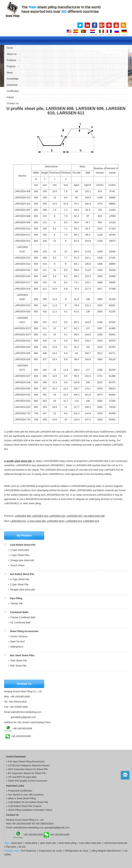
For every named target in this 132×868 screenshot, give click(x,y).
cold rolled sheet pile (90, 843)
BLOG (22, 847)
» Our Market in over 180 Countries (25, 795)
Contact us (13, 103)
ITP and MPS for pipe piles (22, 777)
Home (10, 48)
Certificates (13, 91)
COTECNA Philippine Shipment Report (29, 765)
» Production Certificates (19, 791)
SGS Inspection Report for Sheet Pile (28, 769)
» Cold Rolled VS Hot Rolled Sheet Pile (27, 802)
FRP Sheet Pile (18, 666)
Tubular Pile (16, 603)
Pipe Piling (16, 598)
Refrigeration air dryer (77, 851)
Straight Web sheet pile (23, 590)
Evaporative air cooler (51, 851)
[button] (7, 545)
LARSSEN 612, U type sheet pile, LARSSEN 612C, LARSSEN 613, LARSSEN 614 (55, 521)
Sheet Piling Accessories (24, 631)
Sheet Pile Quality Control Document (28, 781)
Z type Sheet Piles (20, 555)
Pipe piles (11, 847)
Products (13, 60)
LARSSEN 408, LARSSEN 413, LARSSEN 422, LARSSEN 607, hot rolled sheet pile (60, 516)
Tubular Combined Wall (23, 617)
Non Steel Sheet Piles (22, 655)
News (10, 73)
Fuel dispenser (29, 851)
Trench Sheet (17, 565)
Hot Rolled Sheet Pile (22, 574)
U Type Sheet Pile (20, 579)
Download (12, 85)
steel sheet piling (68, 843)
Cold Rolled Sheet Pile (23, 545)
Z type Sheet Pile (19, 584)
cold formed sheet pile (116, 843)
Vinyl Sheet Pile (19, 661)
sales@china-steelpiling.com (26, 712)
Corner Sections (19, 636)
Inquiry (10, 97)
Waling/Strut (17, 647)
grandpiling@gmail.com (23, 717)
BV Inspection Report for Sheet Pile (27, 773)
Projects (13, 66)
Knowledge (13, 79)
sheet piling (31, 843)
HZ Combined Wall (20, 622)
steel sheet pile (48, 843)
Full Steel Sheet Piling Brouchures (26, 762)
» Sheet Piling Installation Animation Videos (29, 810)
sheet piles (17, 843)
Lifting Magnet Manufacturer (106, 851)
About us (14, 54)
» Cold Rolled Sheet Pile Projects (24, 806)
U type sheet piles (20, 550)
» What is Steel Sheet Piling (21, 798)
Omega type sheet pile (22, 560)
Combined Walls (19, 612)
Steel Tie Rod (17, 642)
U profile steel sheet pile (18, 461)
